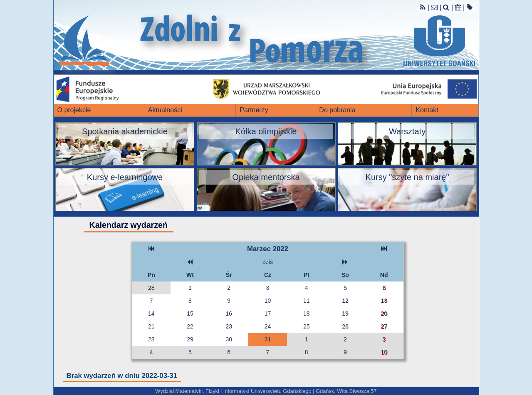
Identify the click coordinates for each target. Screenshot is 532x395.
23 (229, 326)
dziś (268, 262)
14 (151, 314)
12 (345, 301)
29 (190, 339)
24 (268, 326)
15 (190, 314)
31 (268, 339)
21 (151, 326)
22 (190, 326)
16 (229, 314)
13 (384, 301)
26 (345, 326)
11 (307, 301)
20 (384, 314)
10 (268, 301)
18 (307, 314)
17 (268, 314)
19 (345, 314)
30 (229, 339)
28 (151, 288)
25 (307, 326)
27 (384, 326)
